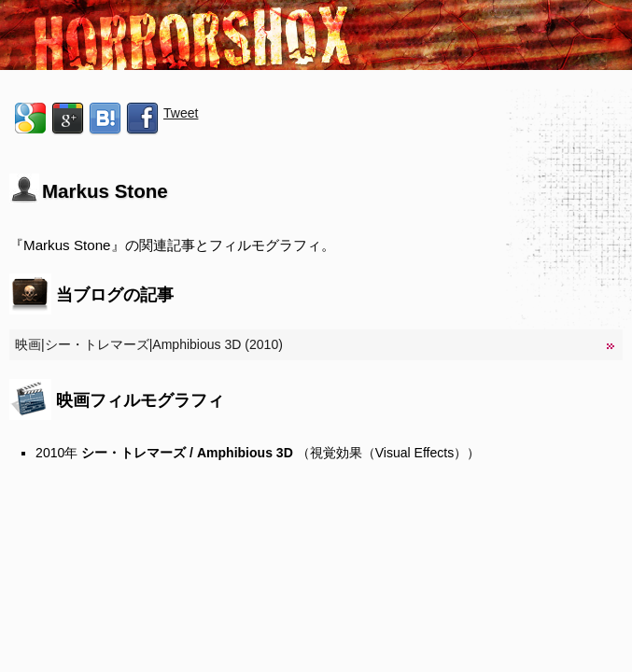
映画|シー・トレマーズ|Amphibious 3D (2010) (149, 344)
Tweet (181, 113)
